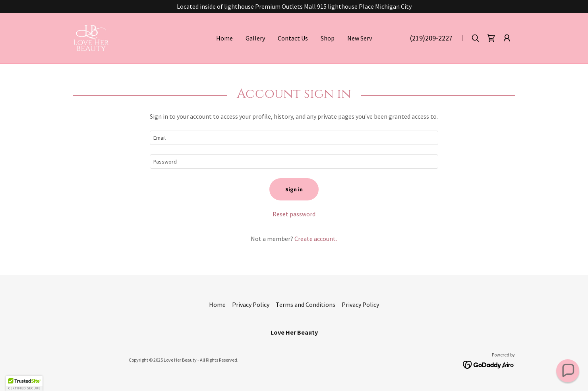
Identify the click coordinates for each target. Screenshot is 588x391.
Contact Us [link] (293, 38)
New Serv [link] (360, 38)
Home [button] (217, 304)
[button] (507, 38)
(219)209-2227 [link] (431, 38)
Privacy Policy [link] (251, 304)
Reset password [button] (294, 214)
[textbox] (294, 138)
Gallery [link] (255, 38)
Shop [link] (328, 38)
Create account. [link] (316, 239)
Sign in (294, 189)
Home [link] (224, 38)
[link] (91, 37)
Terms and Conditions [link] (306, 304)
